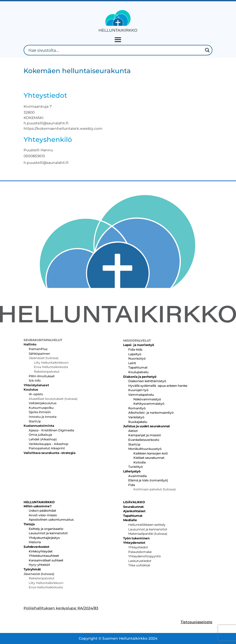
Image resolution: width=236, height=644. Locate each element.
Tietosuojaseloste (196, 622)
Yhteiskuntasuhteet (44, 556)
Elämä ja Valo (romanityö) (148, 480)
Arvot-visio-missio (43, 515)
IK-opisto (36, 394)
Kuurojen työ (138, 390)
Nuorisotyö (137, 358)
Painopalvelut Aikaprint (47, 448)
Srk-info (35, 380)
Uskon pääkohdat (42, 511)
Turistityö (136, 467)
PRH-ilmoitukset (42, 376)
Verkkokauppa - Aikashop (48, 444)
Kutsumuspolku (41, 408)
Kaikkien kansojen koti (151, 453)
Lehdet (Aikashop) (43, 439)
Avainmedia (137, 476)
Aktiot (133, 431)
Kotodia (140, 462)
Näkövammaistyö (147, 399)
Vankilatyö (136, 417)
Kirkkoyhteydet (41, 551)
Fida (132, 485)
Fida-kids (135, 349)
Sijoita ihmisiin (40, 412)
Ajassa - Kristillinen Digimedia (51, 430)
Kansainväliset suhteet (46, 560)
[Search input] (115, 50)
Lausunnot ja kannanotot (48, 533)
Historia (35, 542)
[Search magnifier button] (207, 50)
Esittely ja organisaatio (46, 529)
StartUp (35, 421)
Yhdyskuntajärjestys (44, 538)
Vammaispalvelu (141, 395)
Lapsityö (135, 354)
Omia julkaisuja (40, 435)
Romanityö (137, 408)
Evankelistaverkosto (144, 440)
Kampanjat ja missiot (145, 435)
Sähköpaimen (39, 354)
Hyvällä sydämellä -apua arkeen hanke (158, 386)
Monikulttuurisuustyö (145, 449)
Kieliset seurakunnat (149, 458)
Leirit (132, 363)
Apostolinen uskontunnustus (51, 519)
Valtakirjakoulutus (43, 403)
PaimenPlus (38, 349)
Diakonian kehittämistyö (147, 381)
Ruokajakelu (138, 422)
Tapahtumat (138, 367)
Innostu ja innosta (43, 417)
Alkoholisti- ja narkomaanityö (151, 413)
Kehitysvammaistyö (149, 404)
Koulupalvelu (138, 372)
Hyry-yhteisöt (39, 565)
